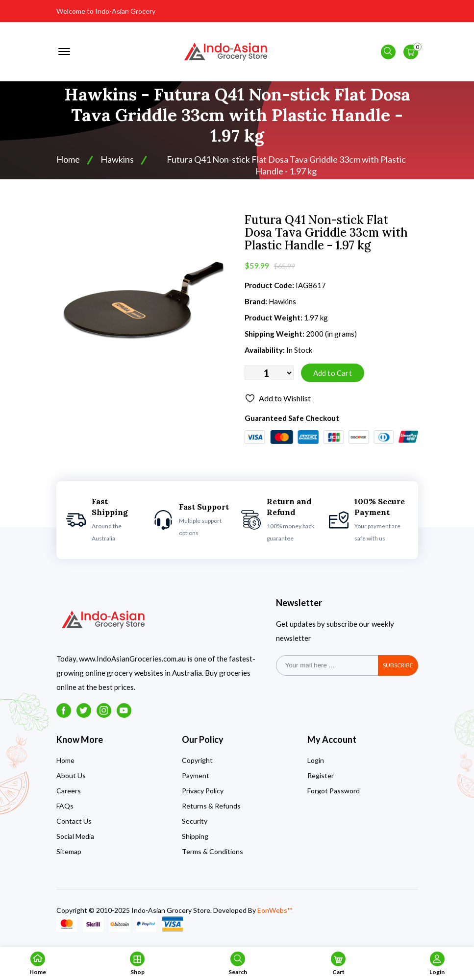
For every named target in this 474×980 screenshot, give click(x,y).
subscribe (398, 665)
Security (195, 821)
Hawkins (117, 159)
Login (316, 760)
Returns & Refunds (211, 806)
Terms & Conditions (212, 851)
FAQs (65, 806)
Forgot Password (334, 791)
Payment (196, 775)
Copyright (197, 760)
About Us (71, 775)
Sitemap (69, 851)
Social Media (75, 836)
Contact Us (74, 821)
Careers (69, 791)
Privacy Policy (203, 791)
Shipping (195, 836)
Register (321, 775)
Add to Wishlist (278, 398)
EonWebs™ (275, 910)
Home (68, 159)
